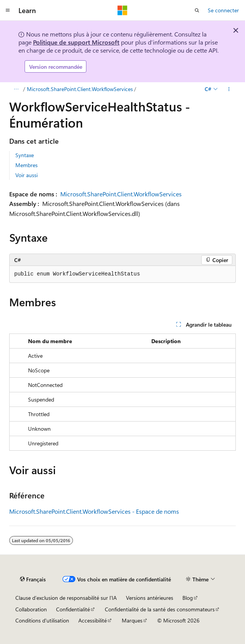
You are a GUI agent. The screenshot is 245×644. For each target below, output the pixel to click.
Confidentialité (73, 609)
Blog (188, 598)
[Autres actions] (229, 89)
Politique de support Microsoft (76, 42)
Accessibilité (93, 620)
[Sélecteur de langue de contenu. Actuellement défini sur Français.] (33, 579)
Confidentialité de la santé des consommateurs (160, 609)
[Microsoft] (122, 10)
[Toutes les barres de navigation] (16, 89)
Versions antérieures (150, 598)
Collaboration (31, 609)
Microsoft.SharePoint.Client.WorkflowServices (80, 89)
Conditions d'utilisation (42, 620)
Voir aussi (26, 175)
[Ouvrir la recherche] (197, 10)
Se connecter (223, 10)
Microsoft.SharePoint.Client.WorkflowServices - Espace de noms (94, 511)
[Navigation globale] (8, 10)
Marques (132, 620)
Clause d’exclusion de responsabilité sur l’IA (66, 598)
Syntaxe (25, 155)
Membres (26, 165)
